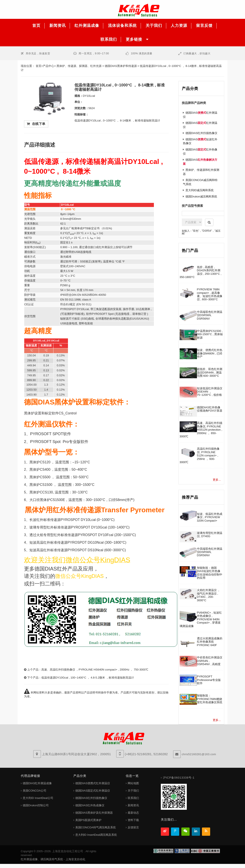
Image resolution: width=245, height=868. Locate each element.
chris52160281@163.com (199, 754)
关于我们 (133, 791)
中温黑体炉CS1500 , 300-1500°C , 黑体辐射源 (210, 334)
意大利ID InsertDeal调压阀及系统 (96, 835)
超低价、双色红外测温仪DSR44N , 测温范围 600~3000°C (210, 372)
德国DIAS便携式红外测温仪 (93, 783)
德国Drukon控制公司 (36, 805)
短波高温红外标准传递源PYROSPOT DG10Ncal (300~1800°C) (78, 542)
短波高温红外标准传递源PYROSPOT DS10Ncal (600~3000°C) (78, 550)
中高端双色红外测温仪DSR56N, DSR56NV (210, 315)
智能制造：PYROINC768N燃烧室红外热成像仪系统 (210, 699)
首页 (39, 66)
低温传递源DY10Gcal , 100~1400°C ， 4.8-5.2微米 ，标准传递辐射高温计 (88, 678)
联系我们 (133, 798)
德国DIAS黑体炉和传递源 (121, 66)
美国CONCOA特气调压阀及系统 (96, 827)
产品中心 (48, 66)
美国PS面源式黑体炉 (88, 820)
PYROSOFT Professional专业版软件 (209, 680)
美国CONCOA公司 (35, 791)
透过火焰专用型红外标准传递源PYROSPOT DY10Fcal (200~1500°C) (83, 535)
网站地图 (133, 783)
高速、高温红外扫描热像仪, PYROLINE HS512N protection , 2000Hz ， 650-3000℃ (201, 430)
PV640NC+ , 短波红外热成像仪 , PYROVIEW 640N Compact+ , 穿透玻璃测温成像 (201, 619)
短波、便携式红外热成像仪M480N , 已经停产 (210, 353)
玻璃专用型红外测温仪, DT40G (210, 535)
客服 (234, 54)
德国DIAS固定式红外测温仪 (93, 791)
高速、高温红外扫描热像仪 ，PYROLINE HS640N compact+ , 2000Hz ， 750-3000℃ (95, 670)
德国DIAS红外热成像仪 (90, 805)
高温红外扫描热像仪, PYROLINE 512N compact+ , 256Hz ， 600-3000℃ (200, 455)
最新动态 (133, 813)
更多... (217, 480)
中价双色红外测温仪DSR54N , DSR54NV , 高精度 (210, 661)
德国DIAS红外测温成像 (37, 783)
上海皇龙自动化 (75, 859)
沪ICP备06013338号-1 (179, 778)
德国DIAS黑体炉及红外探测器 (94, 813)
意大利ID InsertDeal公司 (38, 798)
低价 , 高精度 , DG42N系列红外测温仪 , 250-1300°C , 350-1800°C (201, 272)
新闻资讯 (133, 805)
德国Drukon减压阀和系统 (201, 196)
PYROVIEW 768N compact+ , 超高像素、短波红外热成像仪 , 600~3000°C (210, 294)
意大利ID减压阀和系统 (200, 190)
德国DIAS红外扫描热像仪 (201, 133)
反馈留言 (133, 827)
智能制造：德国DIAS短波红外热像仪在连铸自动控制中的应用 (210, 573)
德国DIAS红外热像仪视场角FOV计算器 (210, 409)
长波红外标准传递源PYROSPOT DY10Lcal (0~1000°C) (72, 520)
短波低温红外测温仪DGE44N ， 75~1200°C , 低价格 (210, 392)
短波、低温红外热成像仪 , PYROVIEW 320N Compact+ (210, 517)
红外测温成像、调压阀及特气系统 (42, 859)
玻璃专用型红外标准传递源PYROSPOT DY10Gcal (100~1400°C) (80, 527)
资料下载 (133, 820)
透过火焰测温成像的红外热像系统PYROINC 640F (210, 642)
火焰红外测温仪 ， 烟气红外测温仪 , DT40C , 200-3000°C (209, 595)
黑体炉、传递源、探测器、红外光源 (79, 66)
